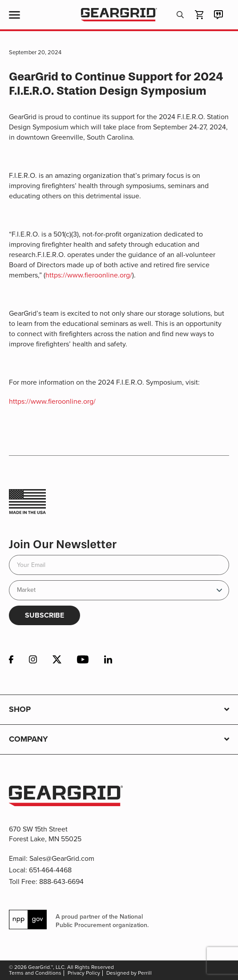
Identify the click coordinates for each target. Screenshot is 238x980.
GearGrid (119, 15)
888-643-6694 (61, 882)
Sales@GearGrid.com (62, 858)
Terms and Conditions (35, 973)
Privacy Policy (84, 973)
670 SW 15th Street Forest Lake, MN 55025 (45, 834)
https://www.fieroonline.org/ (89, 275)
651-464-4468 (50, 870)
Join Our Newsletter (63, 544)
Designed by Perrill (129, 973)
